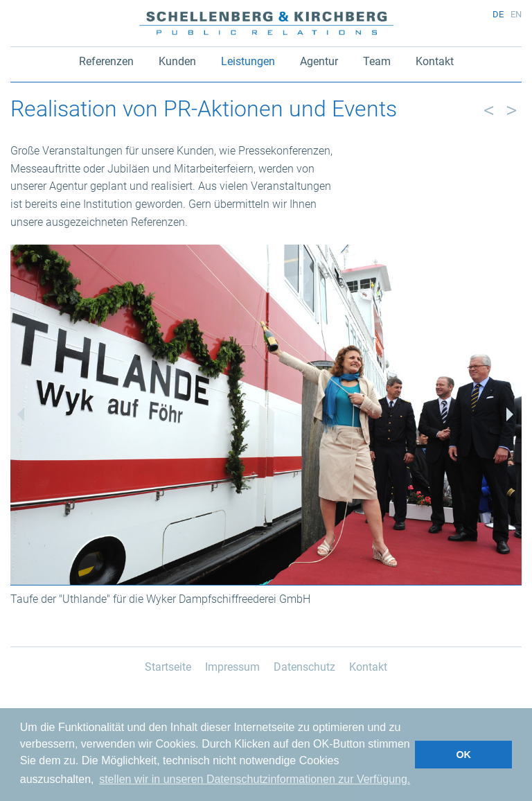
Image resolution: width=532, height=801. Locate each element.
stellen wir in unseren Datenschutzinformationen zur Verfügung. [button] (255, 779)
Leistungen (248, 61)
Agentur (319, 61)
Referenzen (106, 61)
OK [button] (463, 755)
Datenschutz (304, 667)
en (516, 14)
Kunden (177, 61)
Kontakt (435, 61)
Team (377, 61)
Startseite (168, 667)
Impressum (232, 667)
